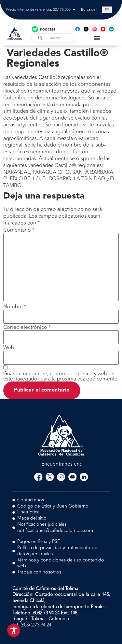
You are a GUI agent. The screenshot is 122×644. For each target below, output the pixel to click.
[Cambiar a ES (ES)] (107, 10)
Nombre (15, 307)
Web (9, 348)
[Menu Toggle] (97, 38)
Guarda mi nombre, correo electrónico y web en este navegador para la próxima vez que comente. (61, 376)
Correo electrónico (27, 327)
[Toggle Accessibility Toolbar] (14, 630)
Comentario (19, 230)
